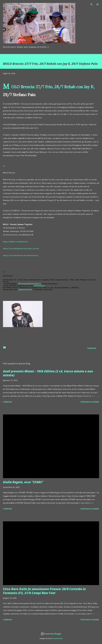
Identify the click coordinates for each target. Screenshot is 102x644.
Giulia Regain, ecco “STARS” (23, 482)
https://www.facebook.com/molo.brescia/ (21, 255)
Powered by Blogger (51, 634)
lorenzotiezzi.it (40, 286)
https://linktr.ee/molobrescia (15, 242)
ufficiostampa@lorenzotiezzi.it (29, 284)
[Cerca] (92, 4)
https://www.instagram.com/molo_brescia (21, 248)
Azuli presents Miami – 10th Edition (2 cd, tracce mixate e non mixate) (48, 373)
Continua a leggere (90, 402)
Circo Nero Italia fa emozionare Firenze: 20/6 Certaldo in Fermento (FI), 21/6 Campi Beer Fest (44, 591)
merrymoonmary (58, 639)
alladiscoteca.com (25, 290)
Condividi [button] (92, 348)
